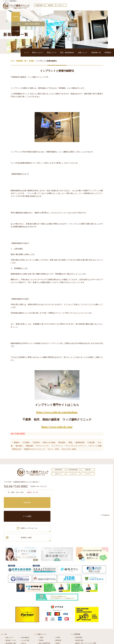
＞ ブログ (22, 619)
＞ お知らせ (23, 616)
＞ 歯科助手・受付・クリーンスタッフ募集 (85, 616)
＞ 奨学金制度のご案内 (10, 616)
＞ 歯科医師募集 (78, 610)
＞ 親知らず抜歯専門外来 (44, 616)
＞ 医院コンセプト (9, 611)
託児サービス (61, 5)
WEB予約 (16, 500)
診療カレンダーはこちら (18, 509)
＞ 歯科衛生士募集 (79, 613)
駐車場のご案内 (41, 509)
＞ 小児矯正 (57, 625)
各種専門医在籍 (39, 5)
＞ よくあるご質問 (24, 613)
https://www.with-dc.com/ (57, 427)
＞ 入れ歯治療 (41, 625)
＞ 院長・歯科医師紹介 (10, 619)
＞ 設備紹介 (7, 622)
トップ (45, 52)
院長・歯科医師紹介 (77, 52)
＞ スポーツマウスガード (44, 628)
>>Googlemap (105, 515)
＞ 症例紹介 (23, 622)
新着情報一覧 (100, 52)
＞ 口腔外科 (57, 616)
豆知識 (31, 61)
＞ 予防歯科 (40, 613)
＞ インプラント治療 (59, 619)
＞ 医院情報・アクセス (10, 613)
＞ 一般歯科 (40, 610)
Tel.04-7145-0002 (16, 487)
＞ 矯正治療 (57, 622)
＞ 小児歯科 (57, 610)
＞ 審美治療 (40, 622)
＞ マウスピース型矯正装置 (61, 628)
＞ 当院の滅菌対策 (24, 611)
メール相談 (41, 500)
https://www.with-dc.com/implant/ (57, 412)
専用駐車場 (50, 5)
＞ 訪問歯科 (57, 630)
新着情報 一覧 (21, 61)
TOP (12, 61)
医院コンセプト (54, 52)
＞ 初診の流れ (8, 625)
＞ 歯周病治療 (58, 613)
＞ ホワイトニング (42, 619)
